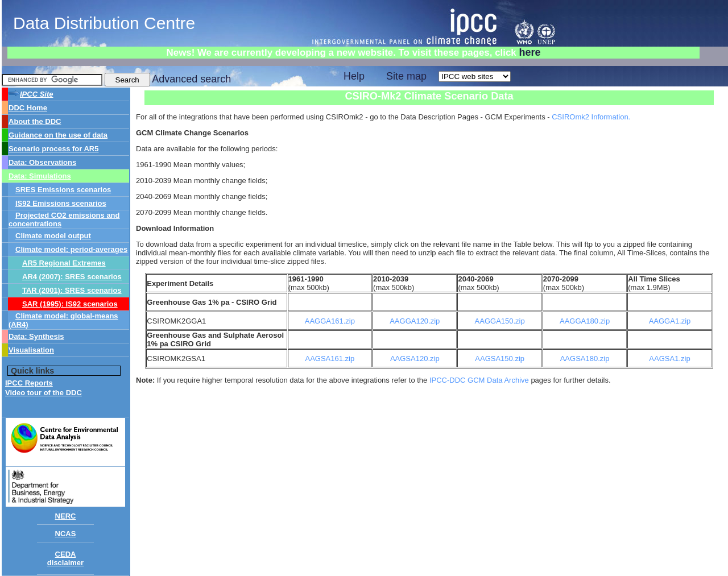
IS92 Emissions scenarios (61, 203)
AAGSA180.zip (585, 359)
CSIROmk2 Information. (591, 117)
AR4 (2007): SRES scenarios (72, 277)
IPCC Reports (29, 383)
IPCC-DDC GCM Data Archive (480, 380)
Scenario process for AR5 (53, 149)
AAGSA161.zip (330, 359)
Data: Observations (42, 162)
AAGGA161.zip (330, 321)
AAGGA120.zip (415, 321)
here (530, 52)
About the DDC (35, 121)
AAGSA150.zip (500, 359)
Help (354, 76)
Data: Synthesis (36, 336)
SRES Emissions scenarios (63, 190)
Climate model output (53, 236)
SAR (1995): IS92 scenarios (70, 304)
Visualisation (31, 350)
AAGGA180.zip (585, 321)
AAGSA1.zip (669, 359)
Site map (406, 76)
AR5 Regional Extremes (64, 263)
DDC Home (28, 108)
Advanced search (191, 79)
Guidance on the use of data (58, 135)
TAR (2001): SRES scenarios (72, 290)
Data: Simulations (40, 176)
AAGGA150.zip (500, 321)
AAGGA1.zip (670, 321)
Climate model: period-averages (71, 249)
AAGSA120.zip (415, 359)
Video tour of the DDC (44, 393)
